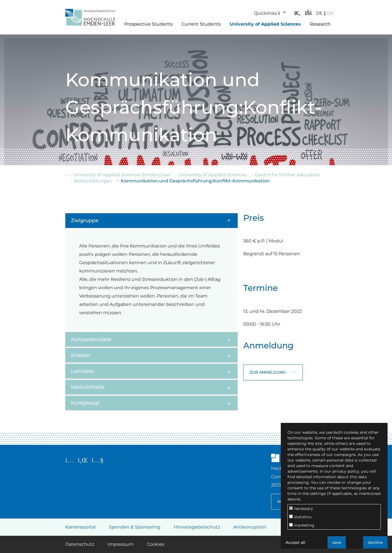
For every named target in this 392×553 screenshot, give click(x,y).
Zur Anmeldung (268, 372)
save (337, 542)
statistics (300, 517)
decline (375, 542)
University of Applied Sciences (265, 24)
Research (320, 24)
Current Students (201, 24)
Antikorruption (250, 527)
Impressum (121, 544)
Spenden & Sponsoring (135, 527)
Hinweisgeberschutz (197, 527)
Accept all (295, 542)
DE (315, 13)
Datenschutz (80, 544)
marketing (302, 525)
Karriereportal (80, 527)
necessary (301, 509)
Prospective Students (148, 24)
